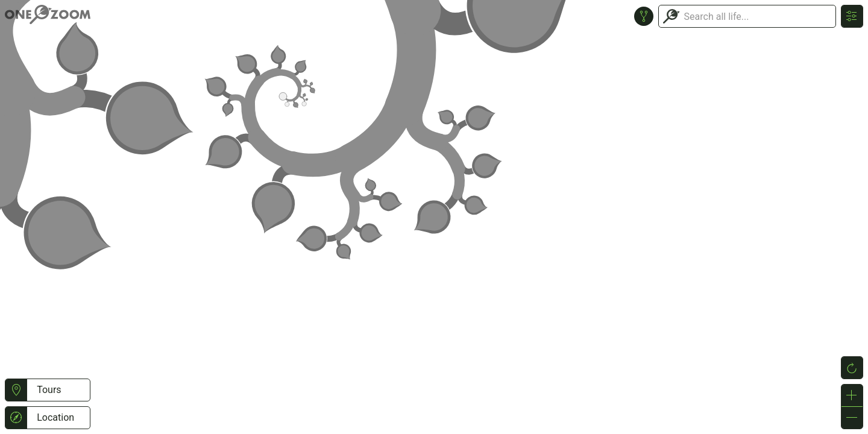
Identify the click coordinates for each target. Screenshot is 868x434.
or (434, 217)
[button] (16, 390)
